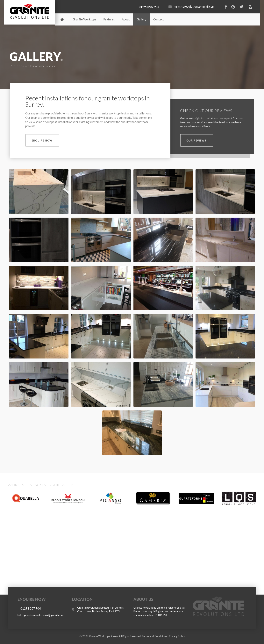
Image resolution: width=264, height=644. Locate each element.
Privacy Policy (177, 636)
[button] (42, 140)
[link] (62, 19)
